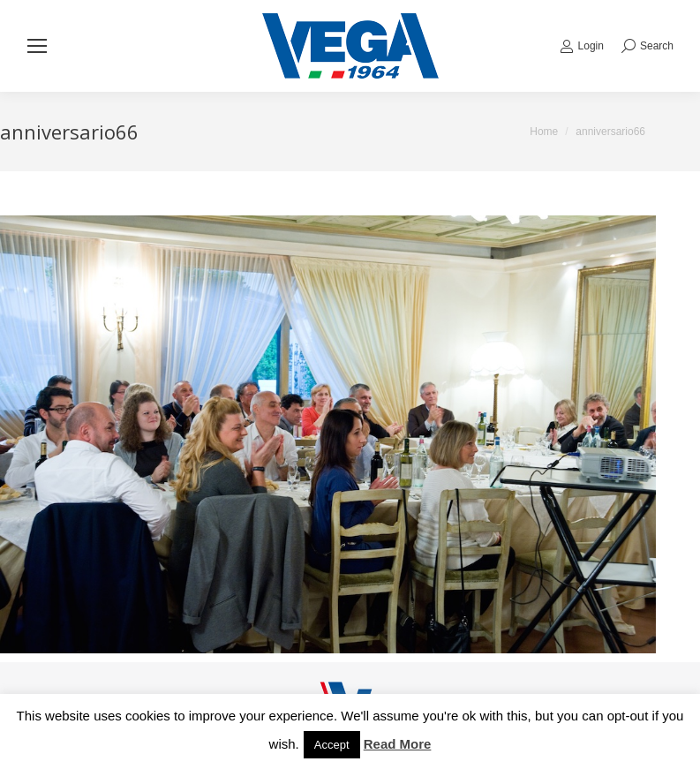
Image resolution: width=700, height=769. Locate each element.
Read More (398, 744)
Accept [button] (332, 745)
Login (582, 46)
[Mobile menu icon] (37, 46)
